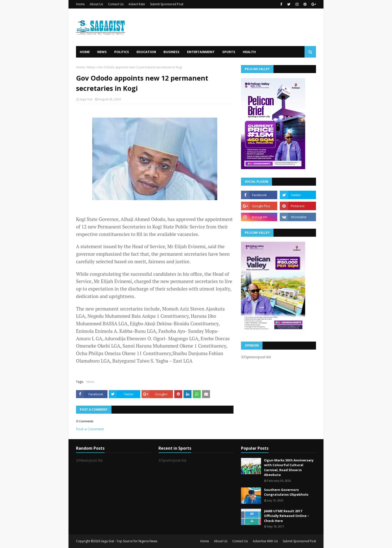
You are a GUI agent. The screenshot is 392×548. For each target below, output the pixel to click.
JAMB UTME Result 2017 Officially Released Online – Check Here (286, 516)
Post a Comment (90, 429)
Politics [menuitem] (122, 52)
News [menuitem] (102, 52)
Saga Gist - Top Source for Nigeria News (129, 541)
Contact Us (116, 4)
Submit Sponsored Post (167, 4)
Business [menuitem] (171, 52)
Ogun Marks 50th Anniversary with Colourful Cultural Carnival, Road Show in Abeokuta (289, 468)
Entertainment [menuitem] (201, 52)
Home (80, 4)
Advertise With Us (265, 541)
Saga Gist (86, 99)
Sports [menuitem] (229, 52)
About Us (96, 4)
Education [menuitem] (146, 52)
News (91, 67)
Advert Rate (137, 4)
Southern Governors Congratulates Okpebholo (286, 492)
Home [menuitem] (85, 52)
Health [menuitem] (249, 52)
